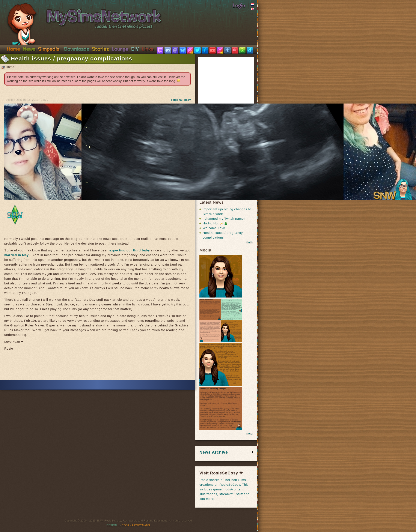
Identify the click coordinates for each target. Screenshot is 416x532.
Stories (100, 49)
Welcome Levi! (214, 228)
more (249, 242)
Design (112, 525)
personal (177, 100)
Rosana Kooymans (136, 525)
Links (148, 49)
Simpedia (49, 49)
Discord (120, 49)
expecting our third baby (130, 250)
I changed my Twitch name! (224, 219)
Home (14, 49)
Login (239, 5)
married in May (17, 255)
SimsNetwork (79, 15)
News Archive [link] (214, 452)
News (29, 49)
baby (188, 100)
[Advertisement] (98, 367)
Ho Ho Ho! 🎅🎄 (215, 223)
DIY (135, 49)
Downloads (77, 49)
